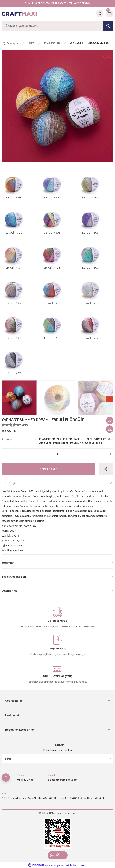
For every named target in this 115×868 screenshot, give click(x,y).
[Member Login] (100, 14)
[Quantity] (57, 454)
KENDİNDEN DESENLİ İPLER (86, 443)
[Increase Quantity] (110, 454)
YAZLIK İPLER (64, 439)
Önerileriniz (10, 591)
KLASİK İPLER (47, 439)
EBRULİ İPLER (61, 443)
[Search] (57, 26)
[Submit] (109, 759)
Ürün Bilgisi (9, 483)
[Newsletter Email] (57, 759)
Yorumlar (8, 563)
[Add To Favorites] (107, 56)
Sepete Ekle (48, 469)
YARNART (100, 439)
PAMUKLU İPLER (83, 439)
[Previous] (6, 399)
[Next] (109, 399)
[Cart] (110, 14)
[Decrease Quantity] (5, 454)
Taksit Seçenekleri (14, 577)
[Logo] (19, 14)
